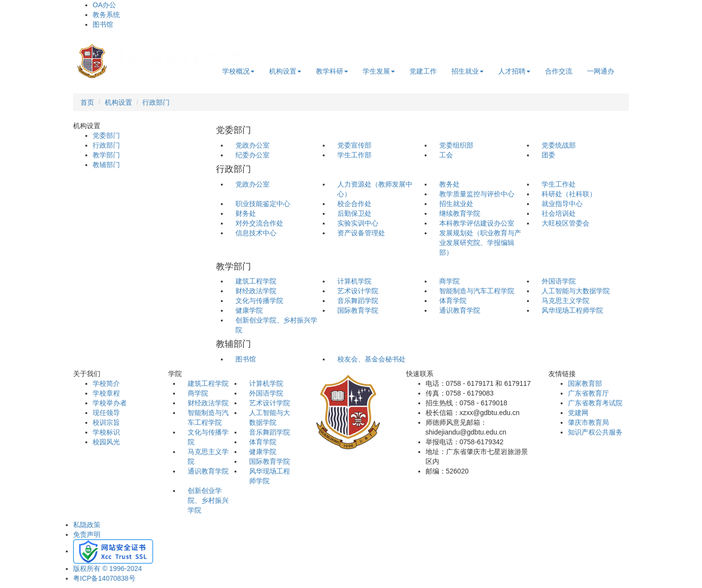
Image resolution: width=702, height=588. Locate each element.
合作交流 (559, 71)
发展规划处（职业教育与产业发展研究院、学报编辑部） (480, 243)
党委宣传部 (354, 145)
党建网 (578, 413)
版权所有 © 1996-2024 (107, 569)
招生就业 (468, 71)
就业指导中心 (562, 204)
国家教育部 (585, 383)
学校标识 (106, 432)
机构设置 (285, 71)
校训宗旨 (106, 422)
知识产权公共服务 (595, 432)
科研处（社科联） (569, 194)
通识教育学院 (460, 310)
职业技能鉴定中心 (263, 204)
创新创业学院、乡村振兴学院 (208, 500)
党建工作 (423, 71)
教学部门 (106, 155)
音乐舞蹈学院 (358, 301)
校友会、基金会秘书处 (371, 359)
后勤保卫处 (354, 213)
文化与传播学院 (259, 301)
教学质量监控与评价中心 (477, 194)
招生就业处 (456, 204)
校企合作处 (354, 204)
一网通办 (601, 71)
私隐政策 (87, 525)
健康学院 (249, 310)
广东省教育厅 (588, 393)
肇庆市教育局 (588, 422)
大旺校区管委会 (565, 223)
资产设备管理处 (361, 233)
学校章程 (106, 393)
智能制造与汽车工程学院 (477, 291)
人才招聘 (514, 71)
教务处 (449, 184)
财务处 (246, 213)
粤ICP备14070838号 (104, 578)
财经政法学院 (256, 291)
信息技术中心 (256, 233)
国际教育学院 (358, 310)
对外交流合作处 (259, 223)
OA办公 (104, 5)
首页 (87, 102)
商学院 (449, 281)
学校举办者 (110, 403)
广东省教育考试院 (595, 403)
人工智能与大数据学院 (576, 291)
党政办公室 (253, 145)
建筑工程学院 (256, 281)
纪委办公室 (253, 155)
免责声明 (87, 534)
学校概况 (238, 71)
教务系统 (106, 15)
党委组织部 (456, 145)
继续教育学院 (460, 213)
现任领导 (106, 413)
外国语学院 (559, 281)
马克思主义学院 (565, 301)
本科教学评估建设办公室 (477, 223)
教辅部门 (106, 165)
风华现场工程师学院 (572, 310)
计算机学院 (354, 281)
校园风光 (106, 442)
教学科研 (332, 71)
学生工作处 (559, 184)
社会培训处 (559, 213)
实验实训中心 (358, 223)
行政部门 (156, 102)
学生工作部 (354, 155)
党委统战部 (559, 145)
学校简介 (106, 383)
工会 (446, 155)
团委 (548, 155)
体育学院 (453, 301)
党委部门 (106, 135)
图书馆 (103, 24)
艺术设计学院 (358, 291)
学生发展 (379, 71)
